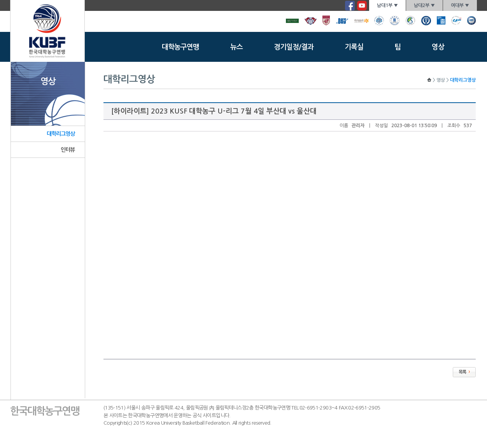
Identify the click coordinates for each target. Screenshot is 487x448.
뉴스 (236, 47)
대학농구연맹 (180, 47)
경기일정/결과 (294, 47)
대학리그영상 (61, 134)
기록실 (354, 47)
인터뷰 (68, 150)
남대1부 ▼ (387, 5)
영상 (438, 47)
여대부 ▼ (460, 5)
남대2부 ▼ (424, 5)
